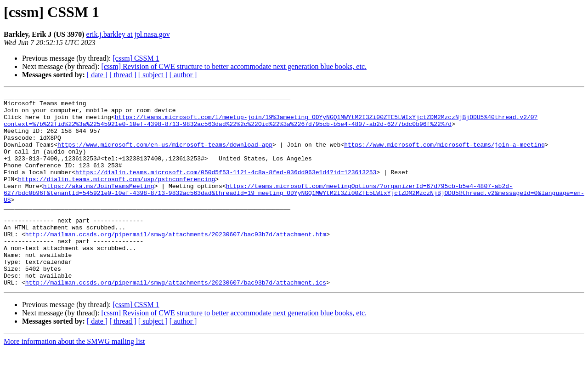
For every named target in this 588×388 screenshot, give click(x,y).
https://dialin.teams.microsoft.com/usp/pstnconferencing (116, 197)
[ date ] (97, 75)
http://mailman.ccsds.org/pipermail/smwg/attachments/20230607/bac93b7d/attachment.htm (176, 263)
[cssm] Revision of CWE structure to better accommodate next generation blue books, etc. (234, 66)
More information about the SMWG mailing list (74, 380)
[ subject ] (153, 75)
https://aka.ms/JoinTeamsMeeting (99, 205)
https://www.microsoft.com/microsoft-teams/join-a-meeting (444, 155)
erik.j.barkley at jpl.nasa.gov (128, 34)
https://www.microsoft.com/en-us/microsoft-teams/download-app (165, 155)
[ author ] (183, 75)
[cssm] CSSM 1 (136, 58)
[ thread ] (123, 75)
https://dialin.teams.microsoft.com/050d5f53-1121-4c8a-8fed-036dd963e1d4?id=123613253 (226, 188)
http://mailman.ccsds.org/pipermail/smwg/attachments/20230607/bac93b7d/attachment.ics (176, 321)
